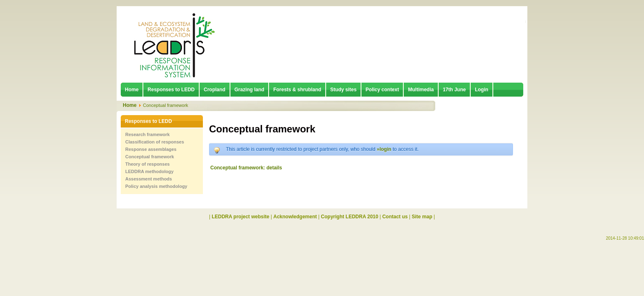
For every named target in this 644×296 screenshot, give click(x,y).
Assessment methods (149, 179)
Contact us (395, 217)
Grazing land (250, 90)
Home (132, 90)
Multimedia (421, 90)
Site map (422, 217)
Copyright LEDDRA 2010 (350, 217)
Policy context (382, 90)
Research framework (147, 134)
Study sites (343, 90)
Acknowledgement (295, 217)
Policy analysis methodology (156, 186)
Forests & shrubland (297, 90)
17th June (454, 90)
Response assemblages (151, 149)
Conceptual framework (150, 157)
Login (482, 90)
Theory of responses (147, 164)
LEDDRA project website (240, 217)
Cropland (215, 90)
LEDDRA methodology (149, 171)
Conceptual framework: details (246, 168)
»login (384, 149)
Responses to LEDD (171, 90)
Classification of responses (155, 142)
